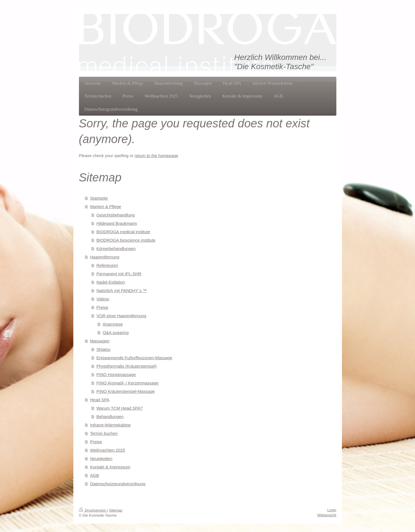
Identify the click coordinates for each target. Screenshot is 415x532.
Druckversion (93, 510)
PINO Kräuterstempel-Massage (126, 391)
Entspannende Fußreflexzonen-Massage (134, 358)
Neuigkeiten (101, 459)
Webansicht (327, 515)
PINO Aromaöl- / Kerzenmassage (128, 383)
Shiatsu (104, 349)
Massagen (100, 341)
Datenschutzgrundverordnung (118, 484)
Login (332, 510)
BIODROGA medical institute (123, 232)
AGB (95, 475)
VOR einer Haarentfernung (121, 316)
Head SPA (100, 400)
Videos (103, 299)
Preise (103, 307)
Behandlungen (110, 417)
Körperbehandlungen (116, 249)
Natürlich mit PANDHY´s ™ (122, 290)
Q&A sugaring (116, 333)
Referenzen (107, 265)
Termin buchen (104, 433)
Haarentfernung (105, 257)
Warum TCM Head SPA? (120, 408)
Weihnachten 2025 (108, 450)
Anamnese (113, 324)
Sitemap (116, 510)
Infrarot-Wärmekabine (110, 425)
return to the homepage (156, 156)
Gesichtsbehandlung (116, 215)
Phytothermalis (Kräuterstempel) (127, 366)
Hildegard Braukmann (117, 223)
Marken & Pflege (106, 207)
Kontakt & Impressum (110, 467)
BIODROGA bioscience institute (126, 240)
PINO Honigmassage (116, 375)
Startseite (99, 198)
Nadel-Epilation (111, 282)
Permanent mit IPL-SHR (119, 274)
